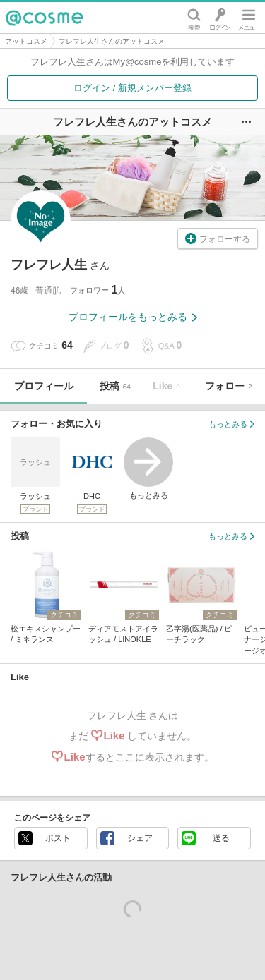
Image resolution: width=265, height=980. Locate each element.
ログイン (220, 18)
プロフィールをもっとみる (133, 317)
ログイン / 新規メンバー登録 (132, 88)
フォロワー (98, 290)
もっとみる (148, 468)
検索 (194, 18)
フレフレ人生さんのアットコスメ (112, 41)
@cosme (45, 18)
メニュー (249, 18)
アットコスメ (26, 41)
